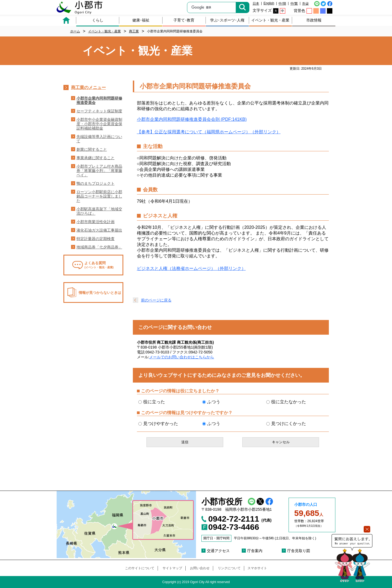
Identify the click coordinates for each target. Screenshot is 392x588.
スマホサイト (257, 568)
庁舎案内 (255, 551)
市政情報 (314, 20)
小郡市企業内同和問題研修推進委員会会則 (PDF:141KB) (192, 119)
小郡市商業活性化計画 (96, 222)
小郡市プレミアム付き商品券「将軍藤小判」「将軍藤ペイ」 (99, 171)
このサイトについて (140, 568)
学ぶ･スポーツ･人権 (227, 20)
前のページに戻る (156, 300)
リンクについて (229, 568)
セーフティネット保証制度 (99, 111)
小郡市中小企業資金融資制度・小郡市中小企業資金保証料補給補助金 (99, 124)
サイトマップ (172, 568)
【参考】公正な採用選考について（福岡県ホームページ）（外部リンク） (209, 132)
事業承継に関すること (96, 158)
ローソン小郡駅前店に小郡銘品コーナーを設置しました (99, 196)
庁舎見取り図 (299, 551)
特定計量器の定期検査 (96, 239)
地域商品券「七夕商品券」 (99, 247)
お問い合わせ (200, 568)
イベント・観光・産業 (270, 20)
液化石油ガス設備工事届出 (99, 230)
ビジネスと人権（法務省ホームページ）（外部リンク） (191, 268)
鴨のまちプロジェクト (96, 183)
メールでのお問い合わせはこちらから (182, 357)
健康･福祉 (141, 20)
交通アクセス (218, 551)
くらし (98, 20)
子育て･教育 (184, 20)
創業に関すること (92, 149)
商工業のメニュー (88, 87)
